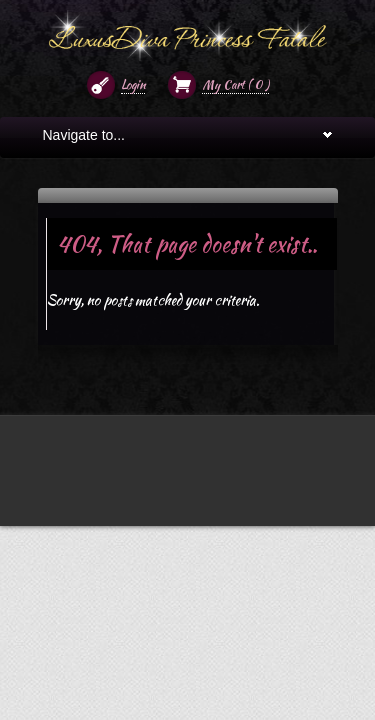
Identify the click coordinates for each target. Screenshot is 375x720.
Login (133, 84)
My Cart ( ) (235, 84)
